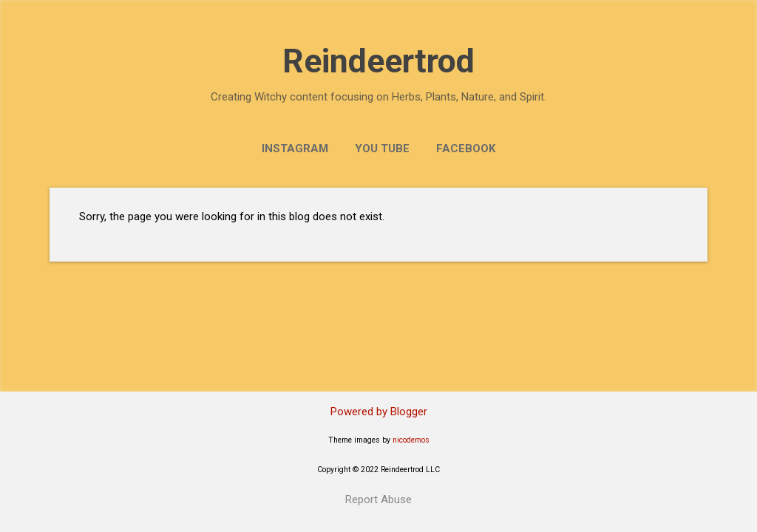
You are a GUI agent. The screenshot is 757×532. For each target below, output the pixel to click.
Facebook (466, 149)
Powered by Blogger (379, 412)
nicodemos (411, 440)
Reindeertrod (378, 61)
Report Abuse (378, 499)
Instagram (295, 149)
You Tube (382, 149)
